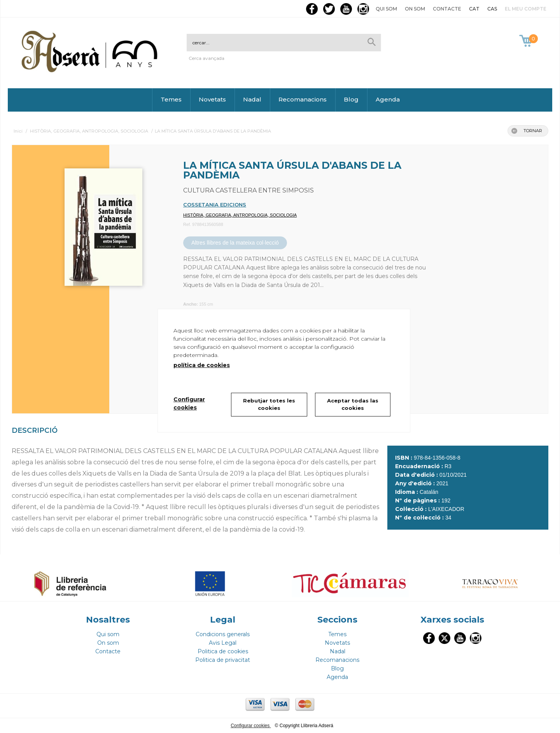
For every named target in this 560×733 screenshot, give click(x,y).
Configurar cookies (251, 726)
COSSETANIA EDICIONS (215, 205)
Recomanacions (303, 99)
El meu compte (526, 9)
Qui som (386, 9)
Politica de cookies (223, 651)
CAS (492, 9)
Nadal (252, 99)
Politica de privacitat (223, 660)
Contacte (447, 9)
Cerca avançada (206, 58)
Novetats (212, 99)
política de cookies (202, 365)
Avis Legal (223, 643)
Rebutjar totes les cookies (269, 404)
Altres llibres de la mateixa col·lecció (235, 243)
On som (415, 9)
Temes (171, 99)
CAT (474, 9)
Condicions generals (223, 634)
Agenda (388, 99)
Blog (351, 99)
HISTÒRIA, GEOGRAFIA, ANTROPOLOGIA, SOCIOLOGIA (240, 215)
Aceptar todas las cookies (353, 404)
